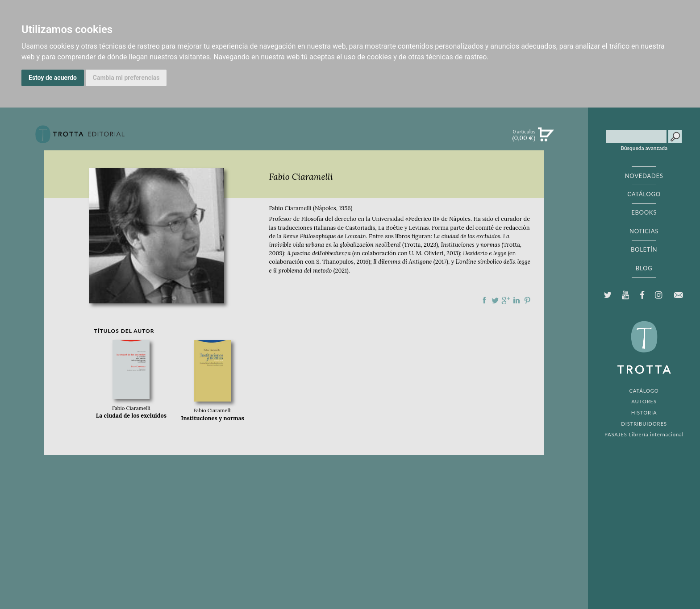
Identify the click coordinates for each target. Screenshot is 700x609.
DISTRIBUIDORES (644, 424)
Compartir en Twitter (495, 300)
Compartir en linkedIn (517, 300)
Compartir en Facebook (484, 300)
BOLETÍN (644, 249)
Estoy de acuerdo (53, 78)
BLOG (644, 268)
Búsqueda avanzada (644, 148)
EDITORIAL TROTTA (644, 350)
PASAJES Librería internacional (644, 434)
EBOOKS (644, 212)
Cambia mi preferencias (126, 78)
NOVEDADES (644, 176)
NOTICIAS (644, 231)
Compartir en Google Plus (506, 300)
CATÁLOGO (644, 194)
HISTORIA (644, 412)
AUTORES (644, 401)
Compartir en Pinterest (527, 300)
